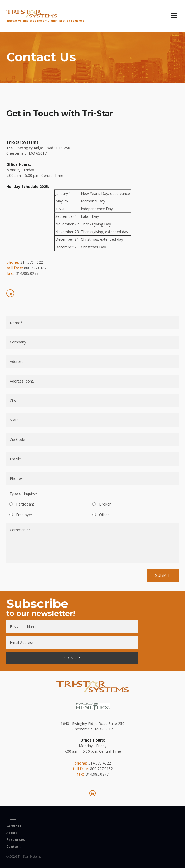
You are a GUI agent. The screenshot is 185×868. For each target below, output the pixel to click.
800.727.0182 (35, 268)
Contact (13, 847)
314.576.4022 (32, 262)
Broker (105, 504)
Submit (163, 575)
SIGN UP (72, 658)
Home (11, 819)
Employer (24, 515)
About (12, 833)
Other (104, 515)
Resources (16, 840)
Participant (25, 504)
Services (14, 826)
